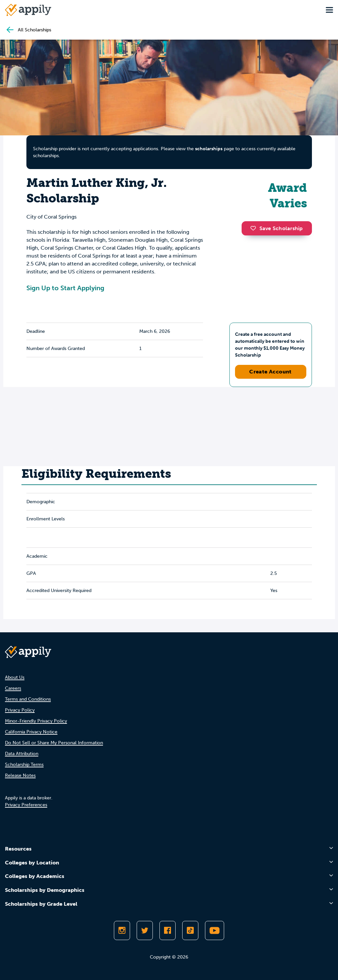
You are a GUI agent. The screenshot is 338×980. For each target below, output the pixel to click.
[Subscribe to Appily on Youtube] (215, 930)
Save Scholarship (277, 228)
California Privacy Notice (31, 732)
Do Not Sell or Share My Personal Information (54, 743)
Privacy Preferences (26, 805)
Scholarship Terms (24, 765)
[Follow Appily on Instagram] (122, 930)
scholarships (209, 149)
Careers (13, 688)
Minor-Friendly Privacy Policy (36, 721)
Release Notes (20, 775)
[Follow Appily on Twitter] (145, 930)
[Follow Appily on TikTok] (190, 930)
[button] (255, 228)
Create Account (270, 372)
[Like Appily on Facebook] (168, 930)
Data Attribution (22, 754)
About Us (15, 677)
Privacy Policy (20, 710)
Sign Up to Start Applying (65, 288)
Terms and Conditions (28, 699)
